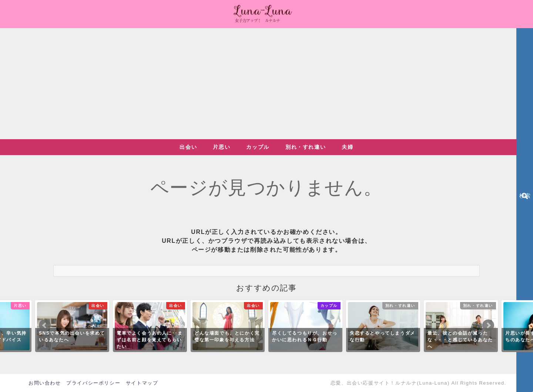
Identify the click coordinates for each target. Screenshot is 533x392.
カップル (258, 147)
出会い (188, 147)
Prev (45, 325)
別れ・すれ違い (306, 147)
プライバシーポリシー (93, 383)
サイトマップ (142, 383)
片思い (222, 147)
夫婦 (347, 147)
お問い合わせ (45, 383)
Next (488, 325)
